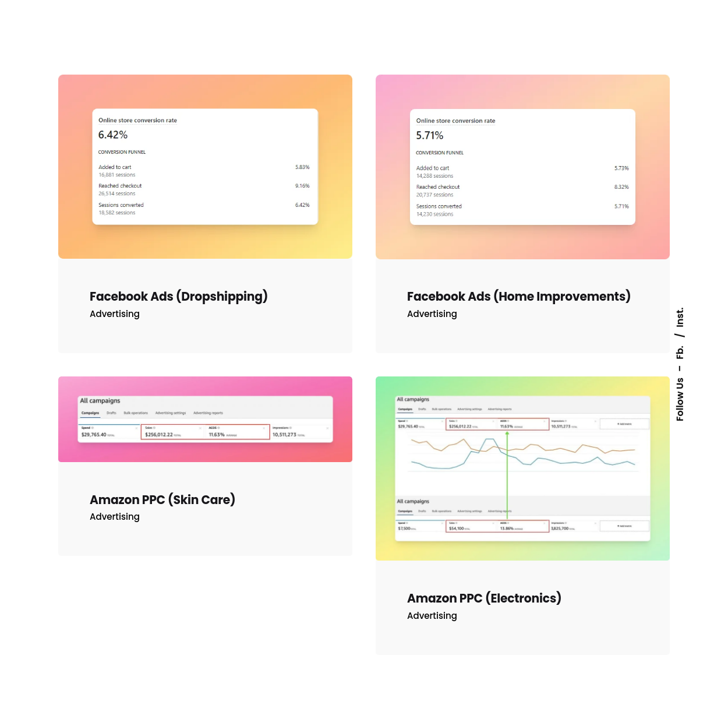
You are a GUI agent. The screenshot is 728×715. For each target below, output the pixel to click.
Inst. (680, 317)
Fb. (680, 351)
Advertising (115, 314)
